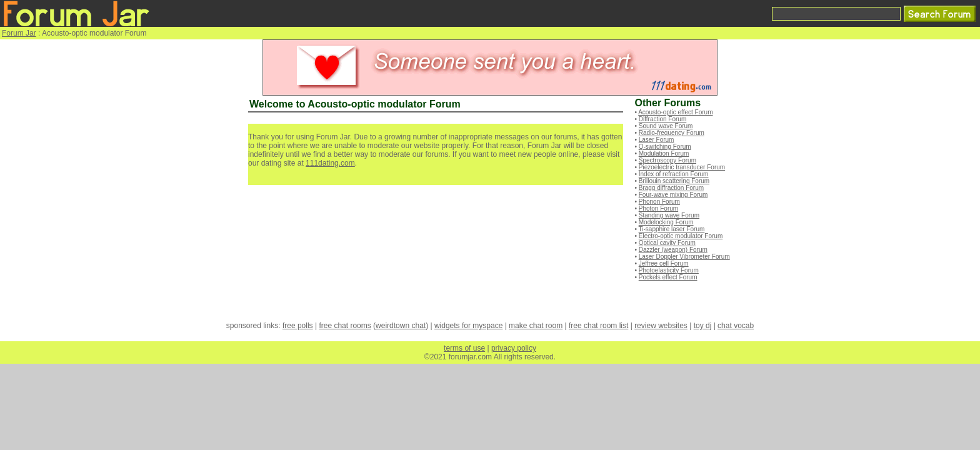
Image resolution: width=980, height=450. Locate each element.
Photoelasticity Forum (669, 270)
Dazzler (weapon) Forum (673, 250)
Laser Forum (657, 140)
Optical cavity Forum (667, 243)
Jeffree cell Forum (664, 263)
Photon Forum (658, 208)
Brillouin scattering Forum (674, 181)
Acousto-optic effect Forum (675, 112)
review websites (661, 326)
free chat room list (598, 326)
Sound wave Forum (666, 126)
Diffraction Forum (663, 119)
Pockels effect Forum (668, 277)
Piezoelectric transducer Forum (682, 167)
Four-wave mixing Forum (673, 195)
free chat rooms (345, 326)
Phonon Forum (659, 202)
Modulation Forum (664, 153)
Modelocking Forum (666, 222)
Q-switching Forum (665, 147)
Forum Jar (19, 33)
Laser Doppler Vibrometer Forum (684, 257)
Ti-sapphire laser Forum (672, 229)
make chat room (536, 326)
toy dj (703, 326)
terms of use (464, 348)
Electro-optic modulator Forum (681, 236)
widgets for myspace (468, 326)
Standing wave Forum (669, 215)
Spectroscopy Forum (667, 160)
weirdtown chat (401, 326)
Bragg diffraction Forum (671, 188)
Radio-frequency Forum (672, 133)
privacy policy (514, 348)
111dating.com (330, 163)
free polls (298, 326)
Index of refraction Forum (674, 174)
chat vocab (736, 326)
